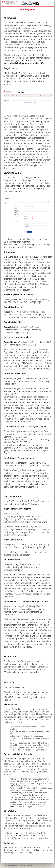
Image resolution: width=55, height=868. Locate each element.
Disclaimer (29, 866)
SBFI (6, 866)
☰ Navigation (28, 9)
